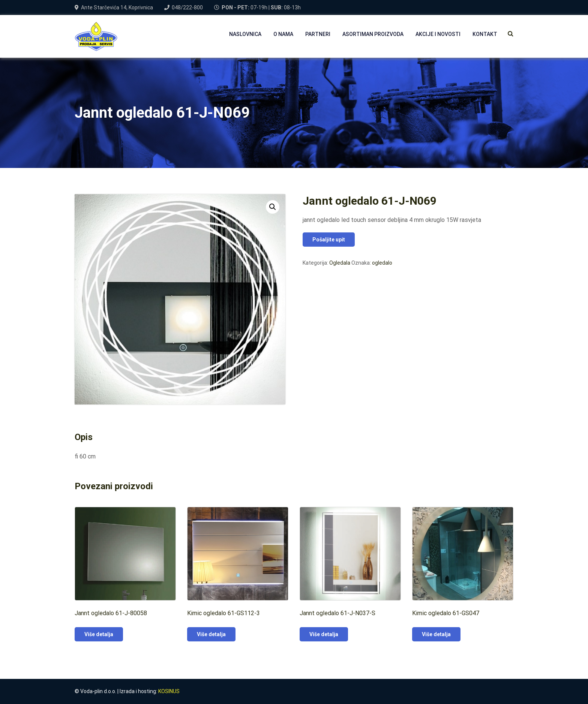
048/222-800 (187, 7)
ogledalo (382, 263)
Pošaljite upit (329, 240)
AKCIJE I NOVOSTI (438, 34)
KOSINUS (169, 691)
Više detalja (99, 634)
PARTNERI (318, 34)
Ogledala (340, 263)
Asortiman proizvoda (373, 34)
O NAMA (283, 34)
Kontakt (485, 34)
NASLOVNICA (245, 34)
